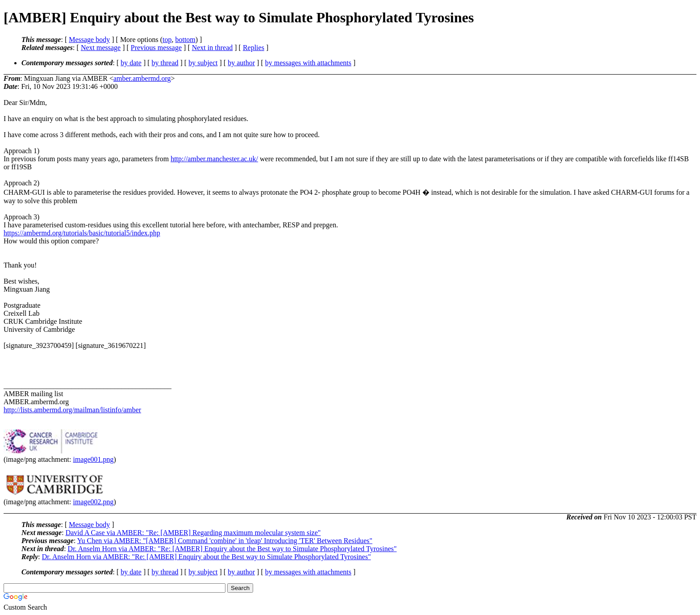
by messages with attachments (308, 63)
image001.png (94, 459)
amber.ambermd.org (142, 78)
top (167, 40)
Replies (254, 48)
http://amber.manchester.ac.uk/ (214, 159)
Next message (101, 48)
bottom (185, 40)
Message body (89, 40)
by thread (165, 63)
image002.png (94, 502)
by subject (203, 63)
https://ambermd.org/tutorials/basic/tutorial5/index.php (82, 233)
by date (131, 63)
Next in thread (212, 48)
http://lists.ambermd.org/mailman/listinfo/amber (72, 410)
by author (241, 63)
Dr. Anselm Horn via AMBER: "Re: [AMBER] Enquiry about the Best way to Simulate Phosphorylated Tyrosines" (232, 549)
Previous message (156, 48)
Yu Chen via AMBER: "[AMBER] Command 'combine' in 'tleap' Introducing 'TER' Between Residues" (225, 541)
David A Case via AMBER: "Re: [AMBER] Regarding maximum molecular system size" (193, 533)
